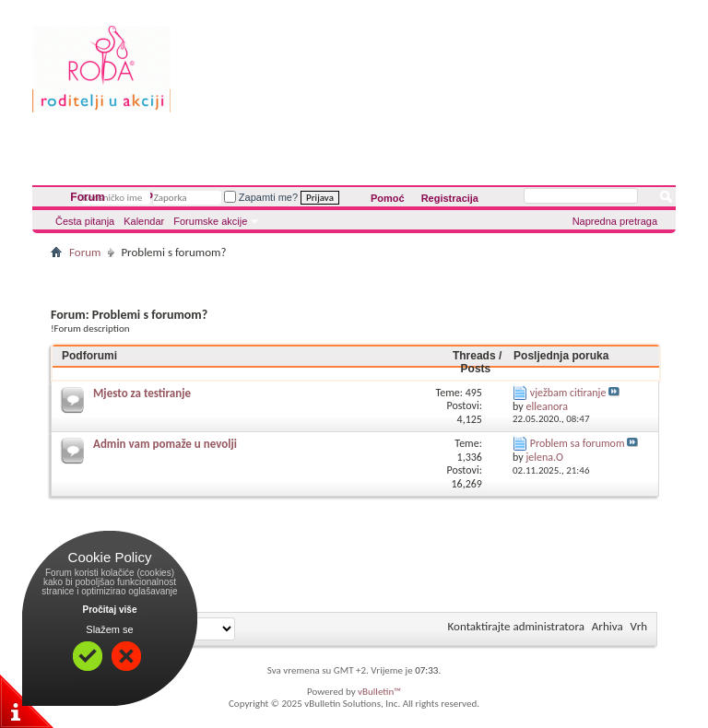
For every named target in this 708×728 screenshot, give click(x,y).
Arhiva (608, 626)
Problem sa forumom (578, 443)
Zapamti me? (261, 197)
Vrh (639, 626)
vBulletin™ (379, 692)
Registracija (450, 198)
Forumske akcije (210, 221)
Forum (87, 197)
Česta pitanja (85, 221)
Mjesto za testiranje (142, 393)
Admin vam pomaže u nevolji (165, 444)
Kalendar (144, 221)
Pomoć (388, 198)
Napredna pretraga (615, 221)
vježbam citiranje (568, 393)
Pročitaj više (110, 610)
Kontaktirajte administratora (516, 626)
